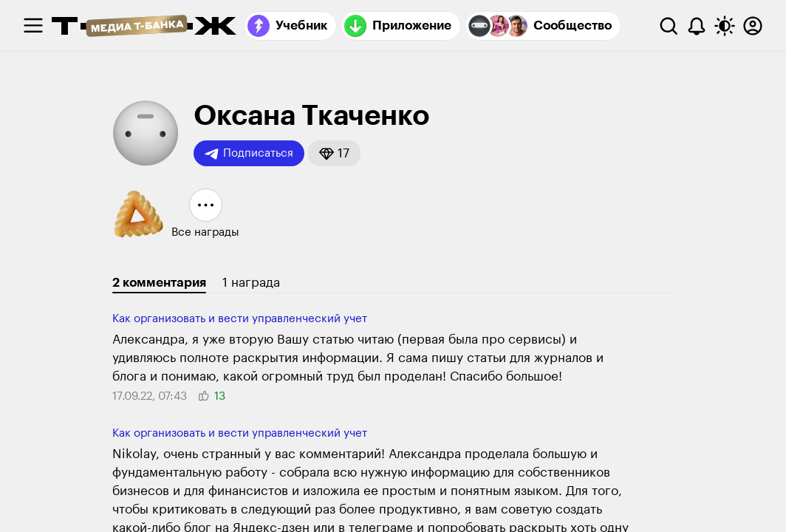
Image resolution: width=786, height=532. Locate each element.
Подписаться (249, 154)
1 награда (251, 283)
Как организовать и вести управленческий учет (240, 319)
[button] (334, 153)
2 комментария (159, 283)
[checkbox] (33, 26)
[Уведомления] (697, 26)
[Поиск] (669, 26)
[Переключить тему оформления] (725, 26)
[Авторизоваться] (753, 26)
